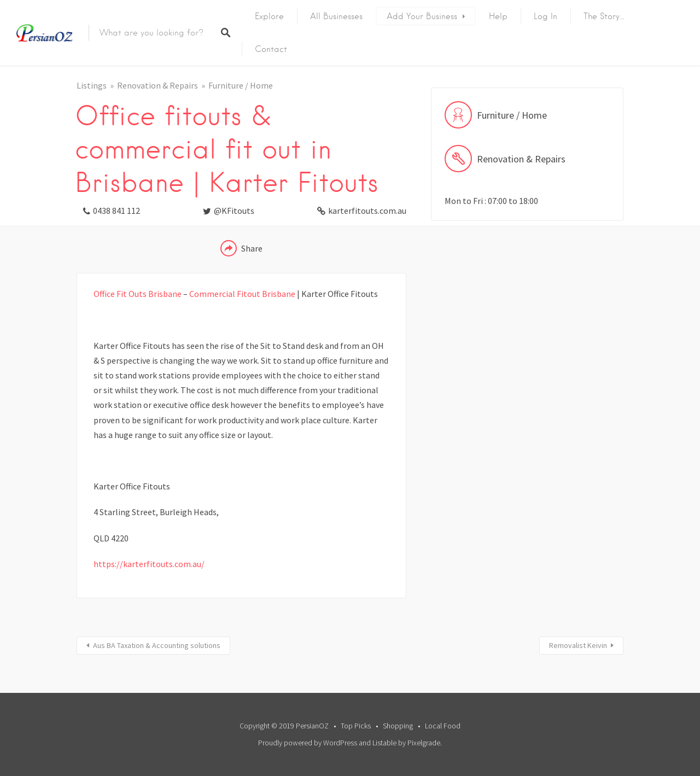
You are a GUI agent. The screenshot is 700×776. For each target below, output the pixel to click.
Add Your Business (422, 16)
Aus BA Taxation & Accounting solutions (157, 645)
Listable (384, 743)
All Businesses (336, 16)
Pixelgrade (424, 743)
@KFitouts (234, 211)
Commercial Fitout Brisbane (242, 294)
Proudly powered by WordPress (308, 743)
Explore (269, 16)
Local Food (443, 726)
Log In (546, 16)
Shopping (398, 726)
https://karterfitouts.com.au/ (149, 564)
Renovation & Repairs (157, 85)
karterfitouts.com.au (367, 211)
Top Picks (356, 726)
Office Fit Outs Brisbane (138, 294)
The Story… (604, 16)
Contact (271, 49)
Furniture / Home (241, 85)
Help (498, 16)
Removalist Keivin (578, 645)
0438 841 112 (116, 211)
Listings (92, 85)
